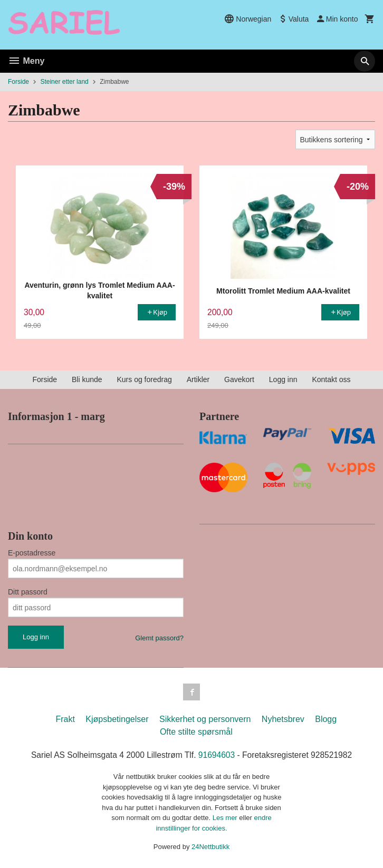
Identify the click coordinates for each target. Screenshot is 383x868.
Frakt (65, 719)
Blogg (326, 719)
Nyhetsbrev (283, 719)
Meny (26, 61)
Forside (18, 82)
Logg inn (283, 379)
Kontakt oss (331, 379)
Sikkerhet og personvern (205, 719)
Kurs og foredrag (144, 379)
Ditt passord (28, 592)
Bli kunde (87, 379)
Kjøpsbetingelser (117, 719)
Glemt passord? (159, 638)
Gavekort (239, 379)
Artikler (198, 379)
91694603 (217, 755)
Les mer (226, 818)
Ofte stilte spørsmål (196, 732)
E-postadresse (32, 553)
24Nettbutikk (210, 847)
